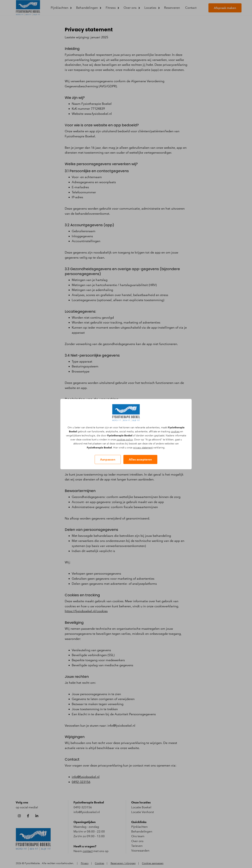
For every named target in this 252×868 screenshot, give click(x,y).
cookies (175, 432)
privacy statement (143, 448)
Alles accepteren (140, 459)
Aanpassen (108, 459)
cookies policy (125, 440)
